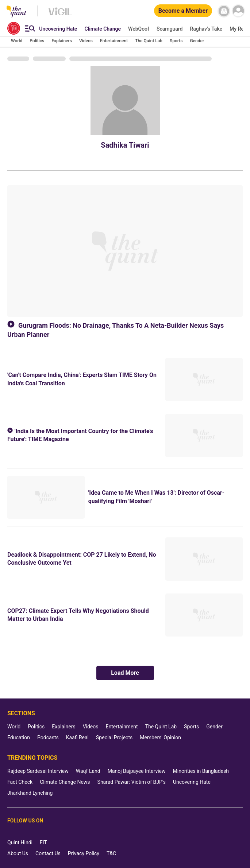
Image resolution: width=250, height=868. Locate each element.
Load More (125, 673)
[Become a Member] (183, 11)
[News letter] (224, 11)
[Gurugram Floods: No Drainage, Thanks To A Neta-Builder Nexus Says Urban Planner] (125, 251)
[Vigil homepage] (60, 15)
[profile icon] (238, 11)
